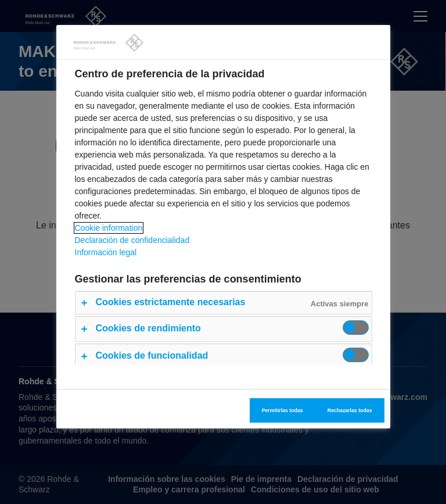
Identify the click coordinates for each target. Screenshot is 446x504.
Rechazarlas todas (350, 410)
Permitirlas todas (283, 410)
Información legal (106, 252)
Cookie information (109, 228)
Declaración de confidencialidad (132, 240)
